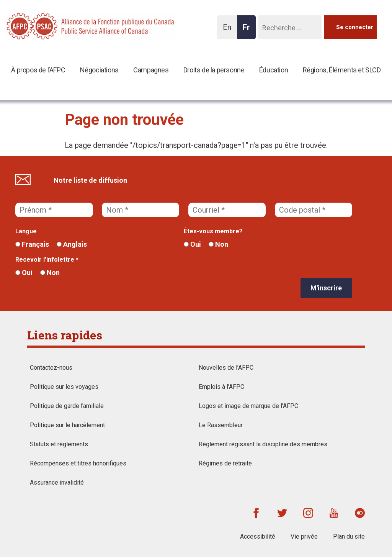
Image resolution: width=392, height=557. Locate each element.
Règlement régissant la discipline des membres (263, 444)
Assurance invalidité (57, 482)
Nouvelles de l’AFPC (226, 368)
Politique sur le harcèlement (67, 425)
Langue (26, 231)
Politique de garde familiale (67, 406)
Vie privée (304, 537)
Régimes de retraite (225, 463)
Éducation (274, 70)
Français (32, 244)
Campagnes (151, 70)
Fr (248, 31)
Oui (192, 244)
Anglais (72, 244)
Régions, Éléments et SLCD (342, 70)
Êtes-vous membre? (213, 231)
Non (218, 244)
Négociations (99, 70)
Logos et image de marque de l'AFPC (248, 406)
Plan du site (349, 537)
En (229, 31)
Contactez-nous (51, 368)
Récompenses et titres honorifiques (78, 463)
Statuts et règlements (59, 444)
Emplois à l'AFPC (221, 387)
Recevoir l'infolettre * (47, 260)
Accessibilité (258, 537)
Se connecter (355, 27)
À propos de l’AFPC (38, 70)
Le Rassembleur (221, 425)
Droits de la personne (214, 70)
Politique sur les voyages (64, 387)
